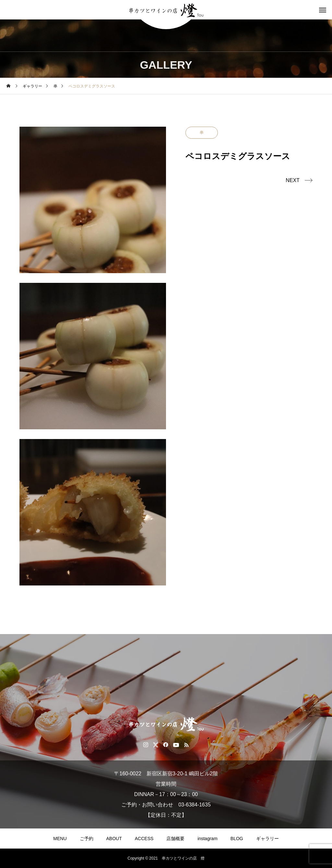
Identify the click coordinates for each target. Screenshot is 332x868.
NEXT (293, 180)
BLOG (237, 839)
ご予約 (87, 839)
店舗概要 (175, 839)
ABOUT (114, 839)
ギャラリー (267, 839)
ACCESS (144, 839)
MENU (60, 839)
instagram (207, 839)
